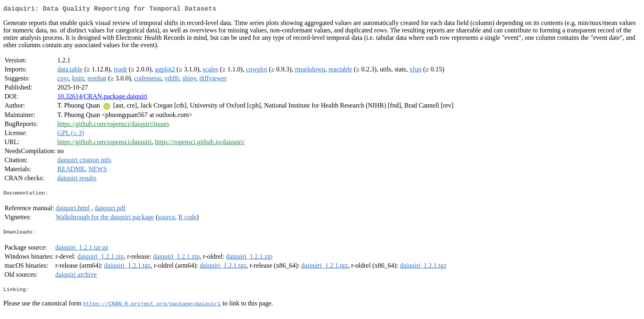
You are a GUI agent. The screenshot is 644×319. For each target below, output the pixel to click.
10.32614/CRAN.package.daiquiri (102, 98)
